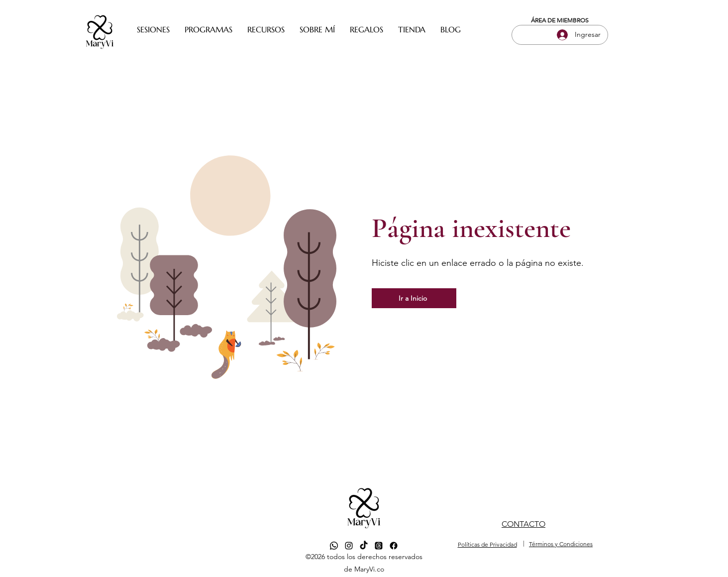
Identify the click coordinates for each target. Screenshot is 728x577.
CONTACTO (523, 524)
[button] (153, 29)
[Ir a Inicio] (414, 298)
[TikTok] (364, 546)
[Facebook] (394, 546)
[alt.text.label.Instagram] (349, 546)
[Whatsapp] (334, 546)
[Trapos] (379, 546)
